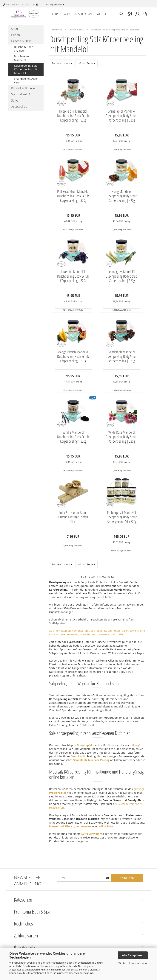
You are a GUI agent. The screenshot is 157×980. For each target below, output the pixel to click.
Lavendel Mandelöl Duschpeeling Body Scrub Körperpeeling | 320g (73, 276)
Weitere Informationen (133, 963)
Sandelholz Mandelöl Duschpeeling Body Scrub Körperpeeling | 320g (121, 357)
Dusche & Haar (84, 14)
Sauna (55, 14)
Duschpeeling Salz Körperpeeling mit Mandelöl (26, 69)
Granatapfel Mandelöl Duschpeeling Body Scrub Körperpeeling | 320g (121, 116)
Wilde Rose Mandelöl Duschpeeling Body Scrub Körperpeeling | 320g (121, 437)
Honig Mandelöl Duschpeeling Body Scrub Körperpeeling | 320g (121, 196)
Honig (136, 745)
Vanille (113, 745)
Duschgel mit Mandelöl (22, 58)
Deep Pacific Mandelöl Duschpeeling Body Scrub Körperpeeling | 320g (73, 116)
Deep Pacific (78, 756)
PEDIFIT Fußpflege (23, 88)
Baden (67, 14)
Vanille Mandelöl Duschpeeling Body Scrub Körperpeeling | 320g (73, 437)
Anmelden (127, 878)
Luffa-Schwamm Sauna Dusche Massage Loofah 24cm (73, 517)
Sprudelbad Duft (22, 94)
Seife (15, 100)
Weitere (102, 14)
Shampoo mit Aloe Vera (25, 81)
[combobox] (62, 63)
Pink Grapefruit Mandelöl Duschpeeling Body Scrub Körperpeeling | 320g (73, 196)
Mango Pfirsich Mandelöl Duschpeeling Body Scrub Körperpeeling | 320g (73, 357)
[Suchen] (121, 14)
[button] (130, 14)
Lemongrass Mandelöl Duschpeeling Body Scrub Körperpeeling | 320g (121, 276)
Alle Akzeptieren (133, 955)
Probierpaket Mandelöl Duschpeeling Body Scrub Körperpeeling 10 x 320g (121, 517)
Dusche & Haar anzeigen (23, 49)
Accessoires (19, 107)
